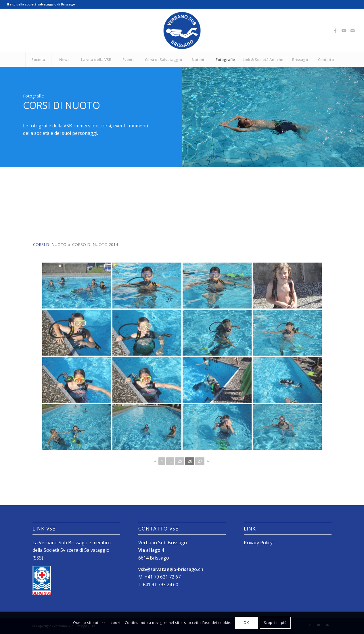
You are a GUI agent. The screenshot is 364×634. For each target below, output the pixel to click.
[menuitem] (38, 60)
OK (246, 623)
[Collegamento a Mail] (352, 30)
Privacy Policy (258, 543)
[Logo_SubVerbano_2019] (182, 30)
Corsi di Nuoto (50, 295)
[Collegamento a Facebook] (335, 30)
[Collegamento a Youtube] (344, 30)
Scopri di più (275, 623)
